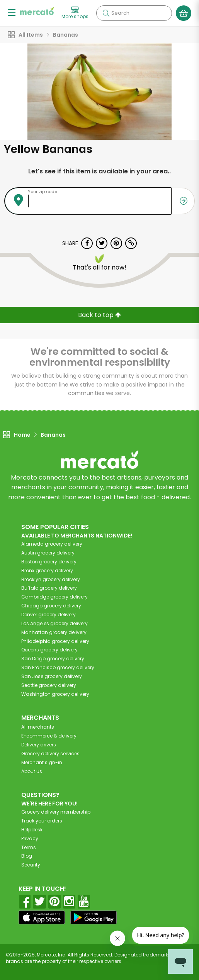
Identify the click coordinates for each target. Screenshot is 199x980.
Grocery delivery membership (56, 812)
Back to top (99, 315)
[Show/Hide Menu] (12, 12)
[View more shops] (75, 13)
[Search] (134, 13)
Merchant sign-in (42, 762)
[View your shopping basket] (184, 13)
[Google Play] (94, 917)
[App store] (42, 917)
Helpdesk (32, 830)
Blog (27, 856)
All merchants (38, 727)
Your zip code (43, 192)
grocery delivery (52, 544)
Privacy (30, 838)
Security (31, 865)
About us (32, 771)
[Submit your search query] (106, 13)
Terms (29, 847)
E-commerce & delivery (49, 736)
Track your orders (42, 821)
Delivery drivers (39, 745)
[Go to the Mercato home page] (37, 11)
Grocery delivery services (50, 754)
